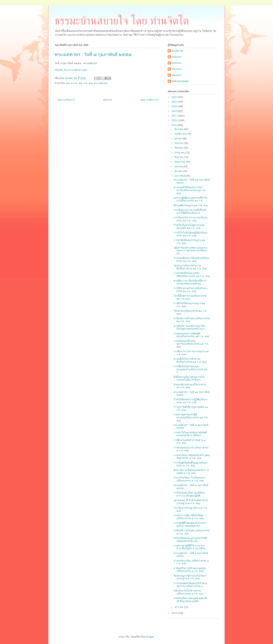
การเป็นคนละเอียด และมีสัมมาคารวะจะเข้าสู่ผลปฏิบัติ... (190, 494)
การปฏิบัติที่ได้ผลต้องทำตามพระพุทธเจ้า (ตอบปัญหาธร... (190, 524)
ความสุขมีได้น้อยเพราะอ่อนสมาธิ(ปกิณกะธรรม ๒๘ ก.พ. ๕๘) (190, 190)
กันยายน (179, 143)
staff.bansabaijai (180, 81)
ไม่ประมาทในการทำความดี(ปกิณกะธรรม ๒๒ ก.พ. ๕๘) (190, 267)
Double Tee (178, 51)
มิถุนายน (179, 157)
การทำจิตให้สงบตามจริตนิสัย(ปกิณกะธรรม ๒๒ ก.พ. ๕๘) (192, 275)
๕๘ (68, 83)
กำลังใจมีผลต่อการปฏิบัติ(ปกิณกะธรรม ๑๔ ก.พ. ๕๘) (191, 401)
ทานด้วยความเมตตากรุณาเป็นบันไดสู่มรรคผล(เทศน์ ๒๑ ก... (190, 327)
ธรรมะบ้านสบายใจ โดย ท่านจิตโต (122, 21)
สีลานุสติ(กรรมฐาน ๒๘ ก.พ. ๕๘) (191, 205)
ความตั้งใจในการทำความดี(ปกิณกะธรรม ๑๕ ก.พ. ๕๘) (190, 360)
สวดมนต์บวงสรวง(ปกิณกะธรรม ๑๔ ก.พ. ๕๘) (190, 386)
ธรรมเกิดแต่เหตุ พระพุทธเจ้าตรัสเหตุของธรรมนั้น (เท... (190, 540)
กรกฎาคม (180, 153)
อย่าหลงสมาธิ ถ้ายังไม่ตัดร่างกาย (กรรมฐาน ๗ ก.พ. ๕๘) (191, 502)
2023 (174, 106)
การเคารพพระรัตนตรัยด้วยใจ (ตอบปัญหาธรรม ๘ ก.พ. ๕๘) (192, 457)
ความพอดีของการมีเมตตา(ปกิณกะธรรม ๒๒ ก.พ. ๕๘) (192, 259)
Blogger (150, 637)
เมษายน (179, 167)
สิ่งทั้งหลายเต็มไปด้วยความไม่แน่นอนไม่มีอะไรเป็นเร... (189, 378)
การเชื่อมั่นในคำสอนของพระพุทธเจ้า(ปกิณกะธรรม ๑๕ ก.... (190, 369)
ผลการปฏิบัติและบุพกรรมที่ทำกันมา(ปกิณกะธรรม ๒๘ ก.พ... (191, 199)
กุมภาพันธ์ (180, 176)
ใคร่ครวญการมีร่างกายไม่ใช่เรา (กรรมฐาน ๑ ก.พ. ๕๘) (190, 577)
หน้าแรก (108, 100)
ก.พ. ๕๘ (88, 83)
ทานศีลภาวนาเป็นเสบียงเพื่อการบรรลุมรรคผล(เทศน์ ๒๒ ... (190, 282)
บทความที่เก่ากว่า (149, 100)
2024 (174, 102)
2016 (174, 120)
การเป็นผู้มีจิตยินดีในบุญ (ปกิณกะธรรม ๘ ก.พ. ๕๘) (191, 464)
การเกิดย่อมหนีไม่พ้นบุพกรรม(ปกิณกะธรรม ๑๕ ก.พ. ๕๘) (191, 344)
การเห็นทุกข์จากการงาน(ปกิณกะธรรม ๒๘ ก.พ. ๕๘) (191, 219)
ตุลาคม (179, 139)
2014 (174, 613)
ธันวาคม (179, 129)
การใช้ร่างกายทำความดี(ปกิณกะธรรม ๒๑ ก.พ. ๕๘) (190, 290)
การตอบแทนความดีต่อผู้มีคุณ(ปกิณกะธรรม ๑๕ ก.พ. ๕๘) (191, 335)
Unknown (176, 57)
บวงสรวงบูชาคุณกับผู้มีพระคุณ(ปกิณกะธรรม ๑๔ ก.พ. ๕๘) (191, 417)
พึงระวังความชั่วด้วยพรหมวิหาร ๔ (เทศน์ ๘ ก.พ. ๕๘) (191, 472)
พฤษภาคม (180, 162)
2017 (174, 116)
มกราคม (179, 607)
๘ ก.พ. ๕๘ (76, 83)
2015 (174, 125)
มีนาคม (179, 171)
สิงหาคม (179, 148)
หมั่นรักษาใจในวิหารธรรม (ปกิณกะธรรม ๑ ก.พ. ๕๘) (188, 592)
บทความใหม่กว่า (66, 100)
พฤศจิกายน (181, 134)
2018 (174, 111)
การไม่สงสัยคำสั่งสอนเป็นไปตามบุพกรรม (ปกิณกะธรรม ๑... (190, 585)
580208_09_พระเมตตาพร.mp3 (71, 70)
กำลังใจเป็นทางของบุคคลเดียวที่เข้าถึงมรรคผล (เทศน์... (190, 600)
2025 (174, 97)
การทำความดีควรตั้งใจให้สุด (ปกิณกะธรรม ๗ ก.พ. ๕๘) (189, 517)
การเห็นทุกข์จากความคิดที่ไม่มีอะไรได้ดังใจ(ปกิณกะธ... (190, 211)
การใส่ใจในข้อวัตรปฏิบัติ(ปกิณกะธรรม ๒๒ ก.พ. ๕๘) (191, 234)
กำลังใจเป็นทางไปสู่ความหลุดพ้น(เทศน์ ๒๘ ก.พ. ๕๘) (189, 227)
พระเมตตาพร (101, 83)
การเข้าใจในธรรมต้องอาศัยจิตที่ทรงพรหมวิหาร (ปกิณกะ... (190, 434)
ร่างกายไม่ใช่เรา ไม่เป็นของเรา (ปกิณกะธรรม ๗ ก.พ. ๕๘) (190, 479)
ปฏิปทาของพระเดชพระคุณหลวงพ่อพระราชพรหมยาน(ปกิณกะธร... (190, 251)
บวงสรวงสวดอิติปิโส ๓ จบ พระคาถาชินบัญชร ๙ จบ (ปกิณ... (190, 547)
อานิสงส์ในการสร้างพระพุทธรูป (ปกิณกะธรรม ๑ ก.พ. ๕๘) (190, 570)
